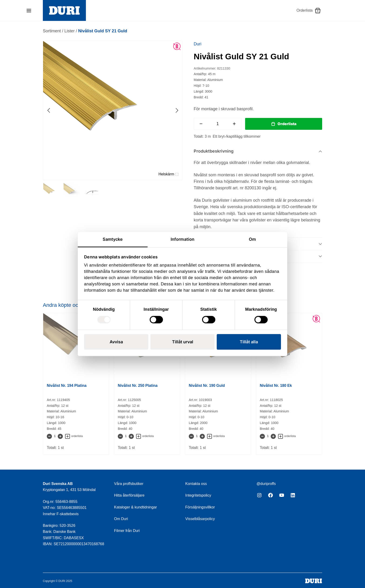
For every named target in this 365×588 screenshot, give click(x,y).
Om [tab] (252, 239)
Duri (198, 44)
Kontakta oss (196, 484)
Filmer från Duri (127, 531)
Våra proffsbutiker (129, 484)
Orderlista (287, 124)
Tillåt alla (249, 342)
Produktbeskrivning (214, 151)
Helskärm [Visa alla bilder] (168, 174)
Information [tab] (182, 239)
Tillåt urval (183, 342)
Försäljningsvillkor (200, 507)
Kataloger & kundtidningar (135, 507)
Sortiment (52, 31)
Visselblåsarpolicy (200, 519)
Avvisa (116, 342)
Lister (69, 31)
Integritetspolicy (198, 495)
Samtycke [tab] (113, 239)
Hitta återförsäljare (129, 495)
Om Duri (121, 519)
